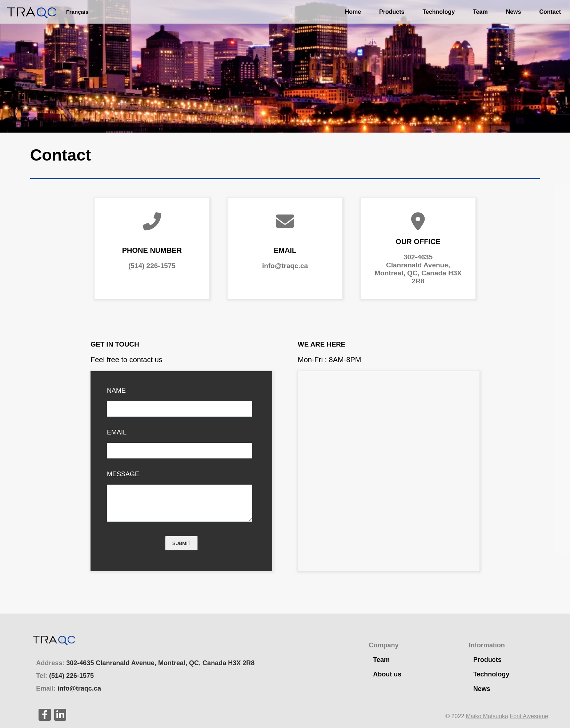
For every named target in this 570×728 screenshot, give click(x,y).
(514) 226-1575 (152, 266)
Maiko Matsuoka (487, 716)
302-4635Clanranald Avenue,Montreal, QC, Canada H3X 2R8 (418, 269)
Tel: (65, 676)
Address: (145, 663)
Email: (69, 688)
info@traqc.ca (285, 266)
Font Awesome (529, 716)
